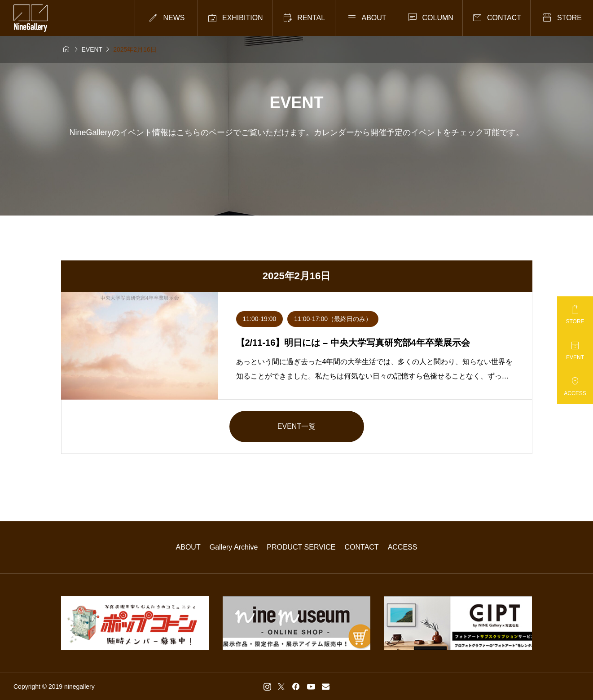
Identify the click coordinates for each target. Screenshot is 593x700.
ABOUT (188, 547)
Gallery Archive (234, 547)
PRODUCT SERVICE (301, 547)
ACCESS (403, 547)
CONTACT (362, 547)
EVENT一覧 (296, 426)
